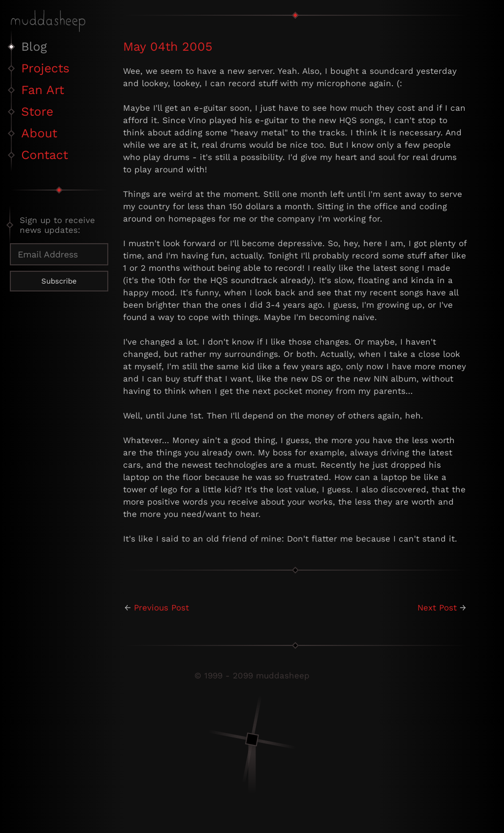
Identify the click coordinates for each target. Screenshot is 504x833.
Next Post (437, 608)
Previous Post (161, 608)
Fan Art (43, 90)
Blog (34, 47)
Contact (45, 155)
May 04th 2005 (168, 47)
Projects (45, 68)
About (39, 133)
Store (37, 112)
